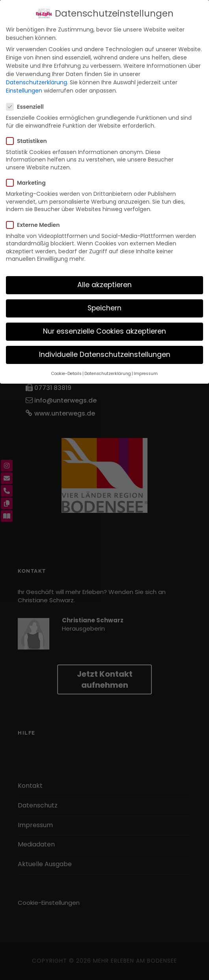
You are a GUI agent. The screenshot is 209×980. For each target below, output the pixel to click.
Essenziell (28, 107)
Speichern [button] (104, 308)
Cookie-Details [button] (66, 374)
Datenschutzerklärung (36, 82)
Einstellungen (24, 91)
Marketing (29, 183)
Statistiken (30, 141)
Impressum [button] (146, 374)
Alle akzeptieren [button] (104, 285)
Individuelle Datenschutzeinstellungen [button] (105, 355)
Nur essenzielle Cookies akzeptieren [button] (104, 331)
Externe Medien (36, 225)
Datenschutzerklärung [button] (108, 374)
